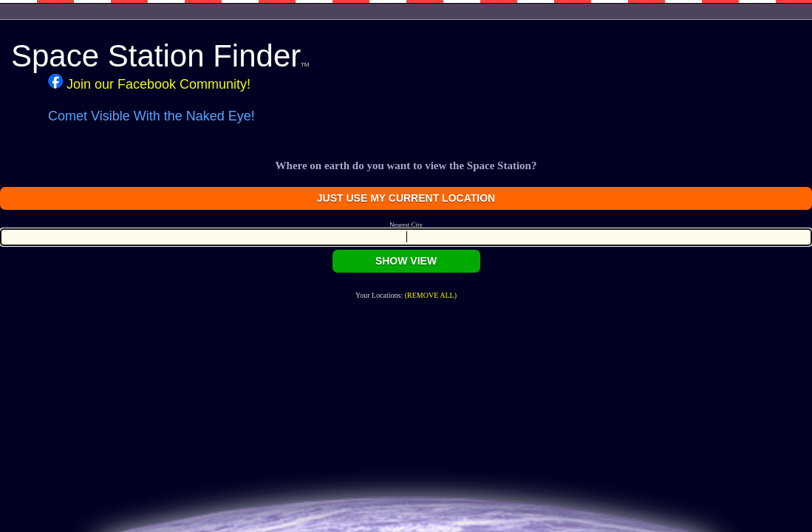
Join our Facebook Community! (149, 83)
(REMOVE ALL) (431, 295)
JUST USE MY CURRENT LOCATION (406, 198)
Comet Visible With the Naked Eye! (151, 116)
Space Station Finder (160, 56)
